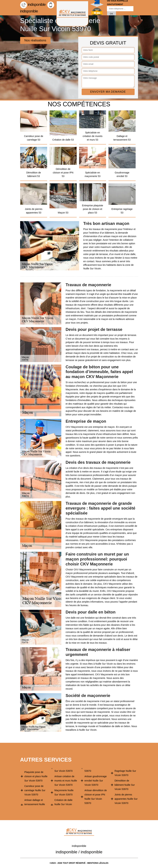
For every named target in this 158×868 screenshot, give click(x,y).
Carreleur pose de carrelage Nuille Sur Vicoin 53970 (35, 790)
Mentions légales (98, 863)
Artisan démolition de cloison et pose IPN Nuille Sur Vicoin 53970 (96, 797)
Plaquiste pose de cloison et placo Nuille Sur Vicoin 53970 (36, 776)
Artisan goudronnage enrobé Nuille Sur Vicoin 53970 (96, 781)
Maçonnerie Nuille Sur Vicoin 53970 (64, 792)
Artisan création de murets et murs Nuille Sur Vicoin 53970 (66, 781)
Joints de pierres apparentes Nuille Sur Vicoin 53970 (126, 799)
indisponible (33, 5)
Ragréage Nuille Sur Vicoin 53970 (125, 773)
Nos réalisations (35, 40)
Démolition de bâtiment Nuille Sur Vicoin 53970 (125, 785)
